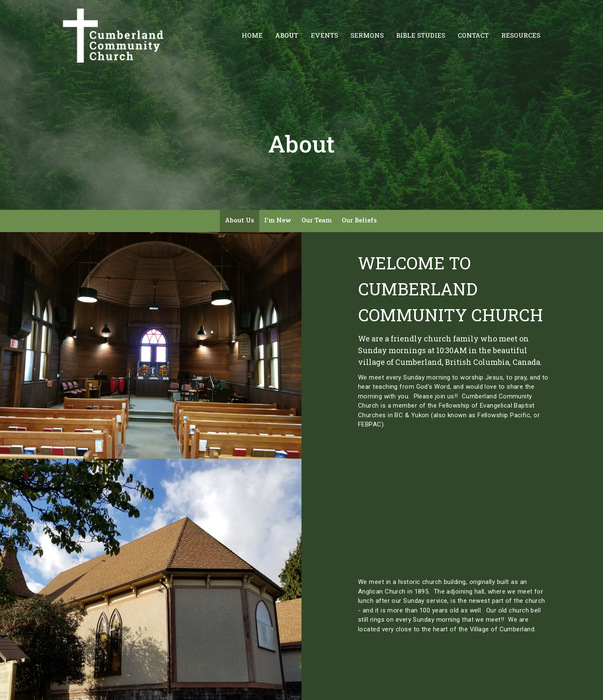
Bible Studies (421, 35)
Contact (473, 35)
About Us (240, 220)
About (287, 35)
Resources (521, 35)
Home (252, 35)
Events (324, 35)
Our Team (317, 220)
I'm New (278, 220)
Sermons (367, 35)
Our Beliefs (359, 220)
